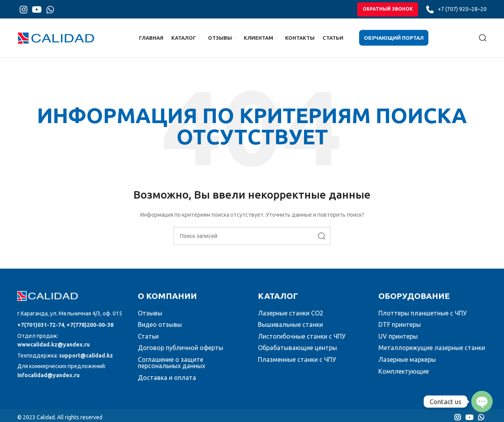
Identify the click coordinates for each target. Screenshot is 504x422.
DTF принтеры (400, 329)
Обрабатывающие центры (297, 353)
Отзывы (150, 318)
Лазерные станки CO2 (291, 318)
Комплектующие (404, 376)
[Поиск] (483, 42)
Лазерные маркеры (407, 364)
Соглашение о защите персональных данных (171, 367)
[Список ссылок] (72, 319)
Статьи (148, 341)
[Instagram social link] (23, 11)
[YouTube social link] (37, 11)
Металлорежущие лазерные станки (432, 353)
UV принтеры (398, 341)
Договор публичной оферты (181, 353)
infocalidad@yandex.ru (48, 380)
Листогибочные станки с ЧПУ (302, 341)
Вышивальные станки (290, 329)
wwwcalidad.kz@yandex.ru (54, 350)
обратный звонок (388, 10)
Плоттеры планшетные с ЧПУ (422, 318)
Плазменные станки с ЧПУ (297, 364)
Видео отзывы (160, 329)
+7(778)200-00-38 (90, 330)
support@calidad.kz (86, 360)
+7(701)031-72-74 (41, 330)
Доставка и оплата (167, 382)
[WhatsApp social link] (50, 11)
